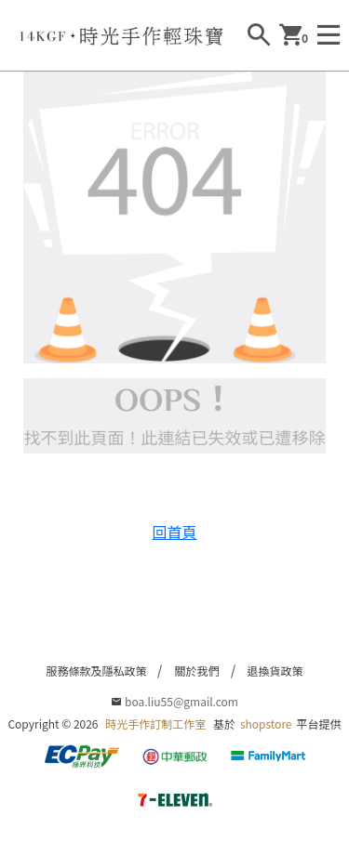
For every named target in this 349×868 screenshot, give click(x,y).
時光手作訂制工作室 (155, 723)
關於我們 (196, 671)
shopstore (266, 723)
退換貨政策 (275, 671)
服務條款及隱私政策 (96, 671)
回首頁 (174, 532)
